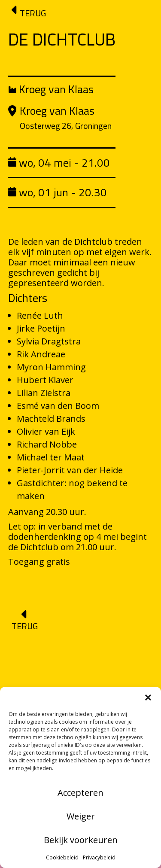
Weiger (81, 816)
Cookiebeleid (62, 857)
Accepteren (80, 793)
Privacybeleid (99, 857)
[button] (148, 697)
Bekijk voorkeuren (81, 840)
